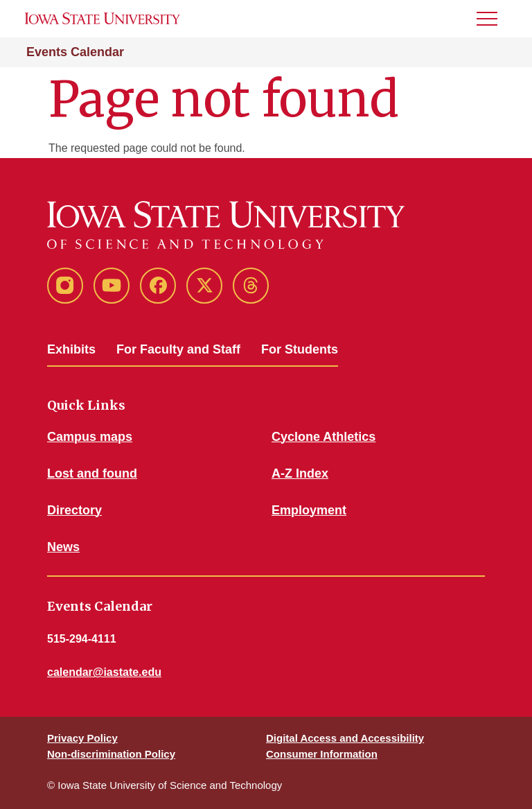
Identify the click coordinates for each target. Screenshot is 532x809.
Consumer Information (322, 754)
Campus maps (90, 437)
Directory (74, 510)
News (63, 547)
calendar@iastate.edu (104, 672)
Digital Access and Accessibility (345, 738)
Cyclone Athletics (323, 437)
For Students (300, 349)
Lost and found (92, 473)
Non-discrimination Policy (111, 754)
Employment (309, 510)
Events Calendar (75, 52)
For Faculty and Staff (178, 349)
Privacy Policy (82, 738)
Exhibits (71, 349)
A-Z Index (300, 473)
